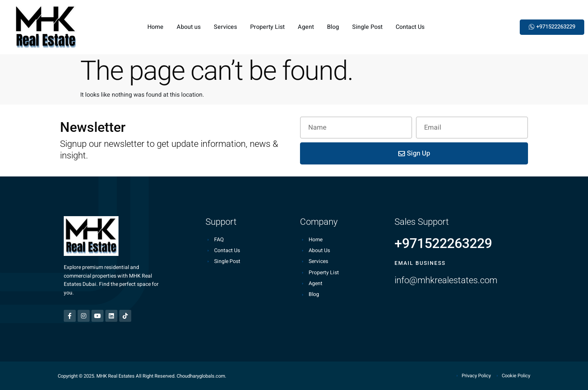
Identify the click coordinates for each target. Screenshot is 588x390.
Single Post (367, 27)
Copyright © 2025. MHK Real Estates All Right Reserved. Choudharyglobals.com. (142, 376)
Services (225, 27)
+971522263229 (443, 244)
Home (155, 27)
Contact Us (410, 27)
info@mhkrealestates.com (446, 280)
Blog (333, 27)
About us (189, 27)
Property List (267, 27)
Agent (306, 27)
